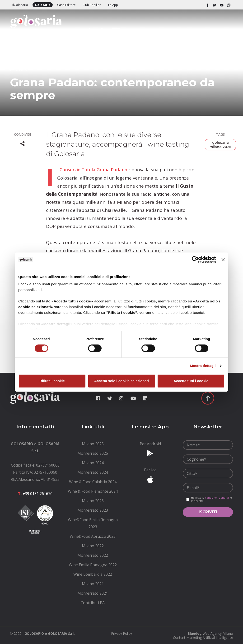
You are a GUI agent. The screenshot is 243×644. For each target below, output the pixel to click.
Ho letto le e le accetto (211, 499)
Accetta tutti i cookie (191, 381)
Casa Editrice (66, 5)
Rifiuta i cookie (52, 381)
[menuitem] (93, 444)
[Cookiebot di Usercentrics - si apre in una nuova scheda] (195, 259)
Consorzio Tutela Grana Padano (94, 170)
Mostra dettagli (203, 366)
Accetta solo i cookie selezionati (121, 381)
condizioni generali (217, 497)
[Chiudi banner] (223, 259)
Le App (113, 5)
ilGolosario (20, 5)
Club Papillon (92, 5)
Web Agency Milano (218, 633)
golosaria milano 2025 (220, 145)
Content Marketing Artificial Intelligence (203, 637)
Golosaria (43, 5)
